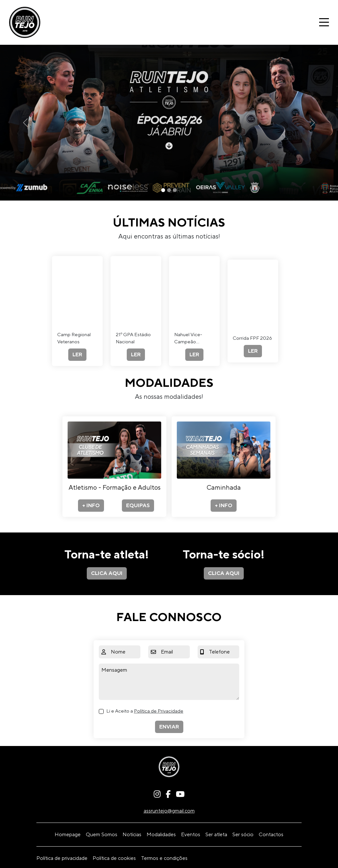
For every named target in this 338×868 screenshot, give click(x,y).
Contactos (271, 835)
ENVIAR (169, 727)
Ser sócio (243, 835)
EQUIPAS (138, 506)
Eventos (191, 835)
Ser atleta (216, 835)
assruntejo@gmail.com (169, 811)
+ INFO (91, 506)
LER (77, 355)
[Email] (174, 652)
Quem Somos (102, 835)
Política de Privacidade (159, 711)
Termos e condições (164, 858)
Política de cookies (114, 858)
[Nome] (124, 652)
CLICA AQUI (107, 573)
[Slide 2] (169, 190)
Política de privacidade (62, 858)
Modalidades (161, 835)
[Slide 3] (175, 190)
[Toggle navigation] (324, 22)
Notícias (132, 835)
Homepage (68, 835)
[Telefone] (223, 652)
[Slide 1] (163, 190)
